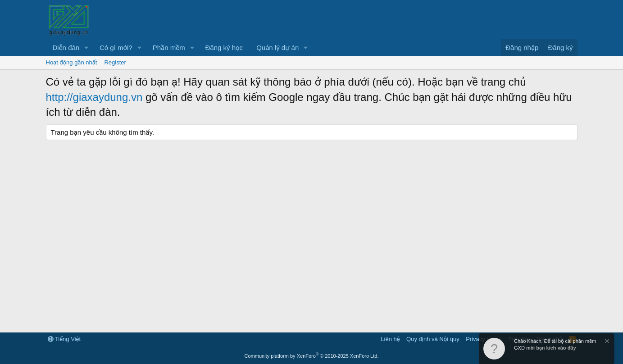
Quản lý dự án (277, 48)
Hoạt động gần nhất (72, 62)
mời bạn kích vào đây (551, 348)
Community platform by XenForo (312, 356)
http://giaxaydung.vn (94, 97)
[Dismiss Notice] (606, 342)
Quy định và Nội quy (433, 339)
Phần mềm (169, 48)
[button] (86, 48)
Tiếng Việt (64, 339)
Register (115, 62)
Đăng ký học (224, 48)
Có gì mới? (116, 48)
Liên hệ (390, 339)
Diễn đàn (66, 48)
